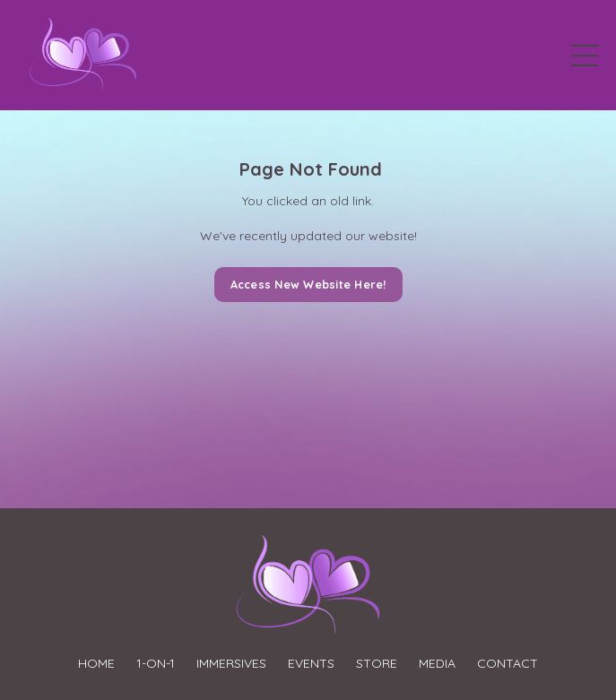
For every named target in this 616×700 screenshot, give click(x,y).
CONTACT (508, 663)
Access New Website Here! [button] (308, 284)
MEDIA (437, 663)
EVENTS (311, 663)
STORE (377, 663)
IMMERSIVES (231, 663)
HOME (96, 663)
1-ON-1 (156, 663)
